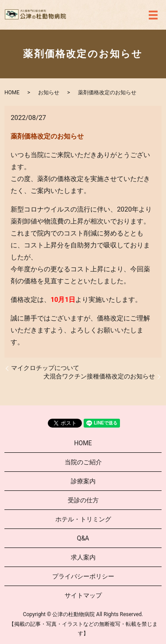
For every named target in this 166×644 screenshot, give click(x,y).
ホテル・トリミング (83, 519)
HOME (12, 93)
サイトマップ (83, 595)
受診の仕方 (83, 500)
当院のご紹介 (83, 462)
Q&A (83, 538)
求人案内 (83, 557)
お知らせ (49, 93)
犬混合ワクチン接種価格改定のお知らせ (99, 376)
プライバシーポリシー (83, 576)
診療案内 (83, 481)
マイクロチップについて (45, 368)
